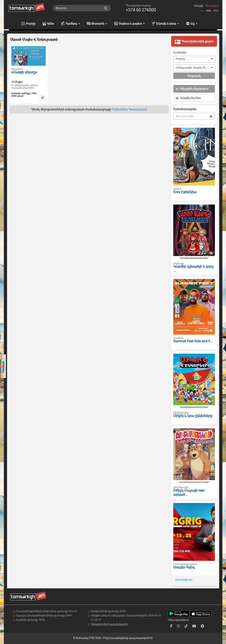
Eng (209, 11)
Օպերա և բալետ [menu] (132, 24)
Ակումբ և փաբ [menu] (168, 24)
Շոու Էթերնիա (185, 192)
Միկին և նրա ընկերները (193, 416)
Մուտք (198, 6)
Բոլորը (31, 24)
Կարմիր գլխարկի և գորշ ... (193, 269)
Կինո (50, 24)
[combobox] (194, 59)
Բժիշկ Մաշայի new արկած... (189, 493)
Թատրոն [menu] (99, 24)
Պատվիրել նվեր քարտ (194, 42)
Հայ (201, 11)
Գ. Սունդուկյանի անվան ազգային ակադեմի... (25, 87)
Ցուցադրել (194, 76)
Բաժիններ (180, 53)
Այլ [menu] (194, 24)
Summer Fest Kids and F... (193, 341)
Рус (216, 11)
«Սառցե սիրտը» (24, 72)
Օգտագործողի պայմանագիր (109, 624)
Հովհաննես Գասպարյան (129, 109)
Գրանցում (212, 6)
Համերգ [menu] (73, 24)
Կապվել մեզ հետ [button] (188, 98)
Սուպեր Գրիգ (184, 567)
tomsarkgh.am (184, 580)
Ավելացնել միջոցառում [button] (192, 89)
